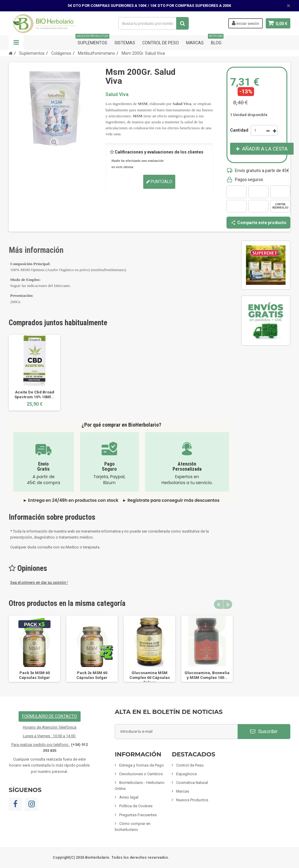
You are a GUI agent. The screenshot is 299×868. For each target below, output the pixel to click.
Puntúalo (159, 182)
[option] (34, 373)
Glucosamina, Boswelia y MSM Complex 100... (207, 675)
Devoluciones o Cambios (141, 774)
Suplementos (92, 40)
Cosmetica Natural (192, 783)
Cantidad (239, 130)
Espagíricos (187, 774)
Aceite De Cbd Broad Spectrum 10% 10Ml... (34, 395)
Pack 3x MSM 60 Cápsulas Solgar (34, 675)
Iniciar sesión (245, 23)
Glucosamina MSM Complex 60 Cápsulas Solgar (150, 678)
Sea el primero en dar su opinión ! (39, 582)
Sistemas (125, 43)
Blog (216, 40)
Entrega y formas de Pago (142, 765)
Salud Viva (117, 94)
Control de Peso (161, 43)
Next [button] (228, 604)
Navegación (16, 43)
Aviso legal (129, 797)
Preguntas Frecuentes (138, 815)
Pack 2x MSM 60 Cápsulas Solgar (92, 675)
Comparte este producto (259, 223)
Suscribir (264, 731)
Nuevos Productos (192, 800)
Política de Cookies (136, 806)
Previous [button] (218, 604)
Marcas (195, 43)
